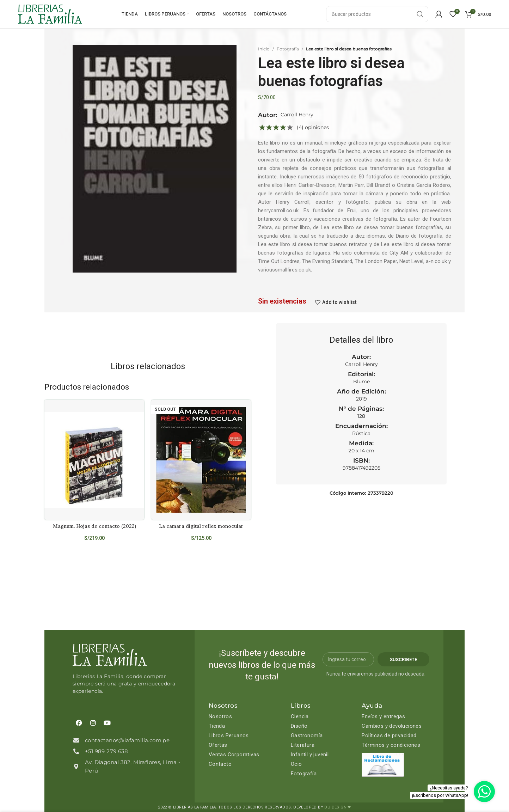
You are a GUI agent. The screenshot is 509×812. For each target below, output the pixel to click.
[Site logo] (50, 14)
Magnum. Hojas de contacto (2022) (94, 526)
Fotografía (288, 49)
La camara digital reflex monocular (201, 526)
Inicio (264, 49)
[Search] (377, 14)
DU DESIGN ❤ (338, 807)
